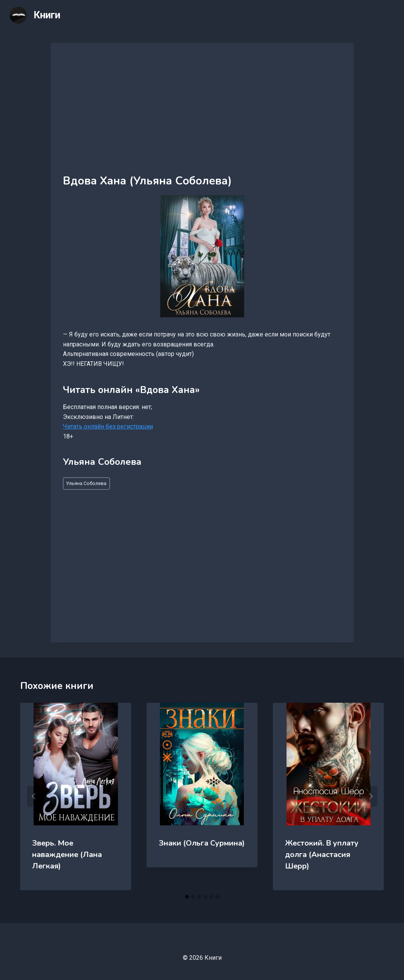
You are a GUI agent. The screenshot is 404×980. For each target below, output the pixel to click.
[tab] (187, 897)
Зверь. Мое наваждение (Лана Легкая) (67, 855)
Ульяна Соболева (86, 483)
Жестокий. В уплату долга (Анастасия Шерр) (322, 855)
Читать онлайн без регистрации (108, 426)
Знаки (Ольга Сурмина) (202, 843)
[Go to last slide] (34, 796)
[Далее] (370, 796)
